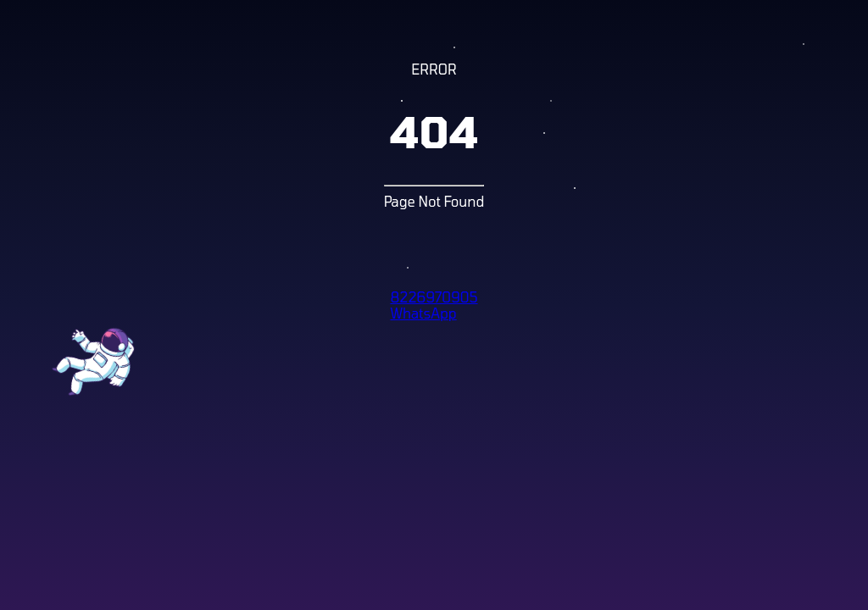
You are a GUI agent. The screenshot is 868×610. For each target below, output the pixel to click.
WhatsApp (423, 313)
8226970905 (434, 297)
